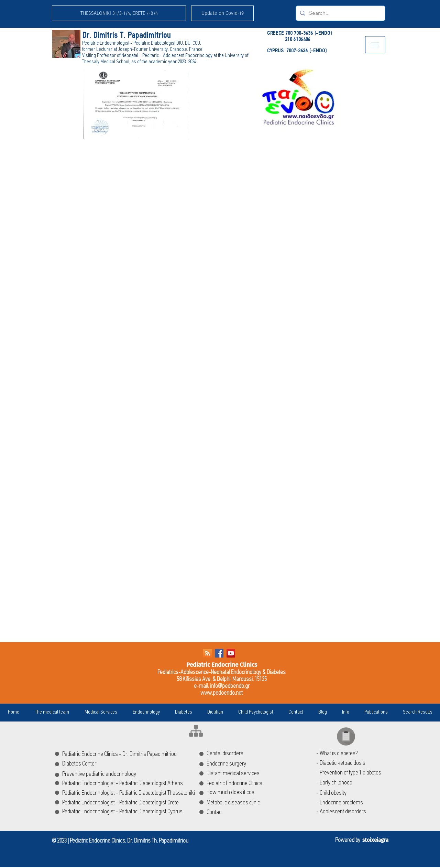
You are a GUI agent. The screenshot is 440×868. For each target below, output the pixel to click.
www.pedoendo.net (222, 693)
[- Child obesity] (352, 793)
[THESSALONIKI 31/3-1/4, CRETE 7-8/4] (119, 13)
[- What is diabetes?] (352, 754)
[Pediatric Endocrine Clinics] (262, 784)
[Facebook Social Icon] (219, 653)
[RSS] (207, 653)
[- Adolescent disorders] (352, 812)
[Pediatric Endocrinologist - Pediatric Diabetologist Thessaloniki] (135, 793)
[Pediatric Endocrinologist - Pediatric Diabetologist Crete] (126, 803)
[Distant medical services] (250, 774)
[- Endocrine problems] (356, 803)
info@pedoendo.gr (230, 686)
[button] (222, 13)
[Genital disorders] (247, 754)
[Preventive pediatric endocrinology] (105, 774)
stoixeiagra (375, 840)
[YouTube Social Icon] (231, 653)
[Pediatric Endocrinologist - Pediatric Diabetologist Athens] (126, 784)
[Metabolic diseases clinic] (248, 803)
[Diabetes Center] (91, 764)
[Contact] (222, 813)
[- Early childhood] (352, 783)
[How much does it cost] (262, 793)
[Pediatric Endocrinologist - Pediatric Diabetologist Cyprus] (126, 812)
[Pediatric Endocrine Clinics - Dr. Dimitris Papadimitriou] (137, 755)
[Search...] (340, 13)
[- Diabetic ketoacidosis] (352, 763)
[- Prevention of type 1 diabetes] (352, 773)
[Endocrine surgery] (238, 764)
